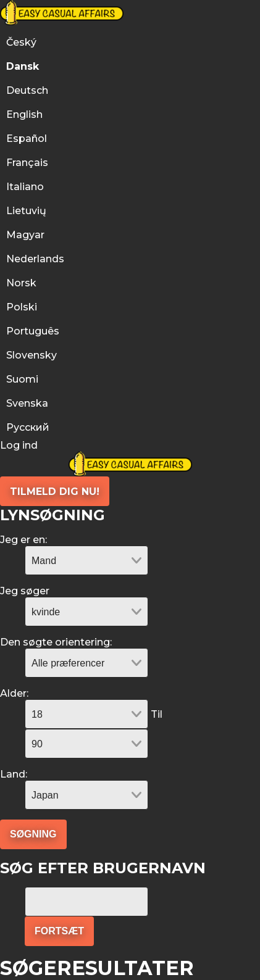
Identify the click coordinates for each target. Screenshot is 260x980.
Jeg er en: (23, 540)
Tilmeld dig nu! (55, 492)
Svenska (27, 403)
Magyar (25, 235)
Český (21, 42)
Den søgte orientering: (56, 642)
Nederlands (35, 259)
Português (34, 331)
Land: (14, 774)
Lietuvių (26, 211)
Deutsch (27, 90)
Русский (28, 427)
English (24, 114)
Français (27, 163)
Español (27, 139)
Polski (22, 307)
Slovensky (31, 355)
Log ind (19, 445)
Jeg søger (25, 591)
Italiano (25, 187)
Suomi (22, 379)
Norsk (21, 283)
